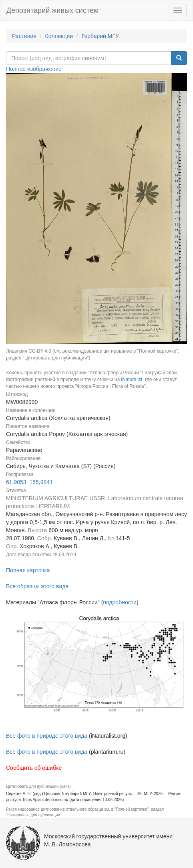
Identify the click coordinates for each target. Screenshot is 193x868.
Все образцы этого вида (37, 586)
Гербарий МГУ (100, 36)
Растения (24, 36)
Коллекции (59, 36)
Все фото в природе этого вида (47, 736)
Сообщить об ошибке (34, 768)
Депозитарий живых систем (52, 10)
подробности (120, 602)
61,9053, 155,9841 (29, 482)
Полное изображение (34, 69)
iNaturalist (132, 379)
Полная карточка (28, 570)
